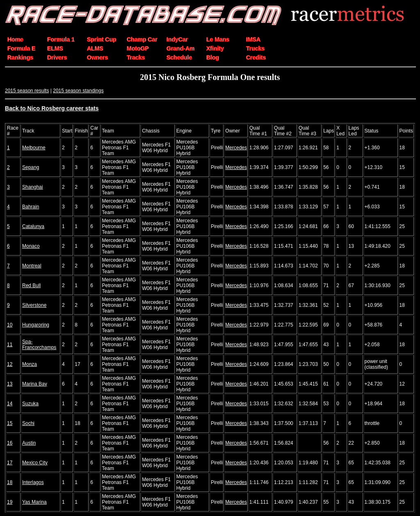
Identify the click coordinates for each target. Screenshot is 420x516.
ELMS (55, 48)
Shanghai (33, 187)
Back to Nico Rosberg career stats (52, 108)
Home (15, 39)
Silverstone (34, 305)
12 (10, 364)
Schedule (179, 57)
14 (10, 404)
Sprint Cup (102, 39)
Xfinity (215, 48)
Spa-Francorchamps (39, 345)
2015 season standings (78, 91)
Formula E (21, 48)
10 (10, 325)
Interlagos (33, 482)
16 (10, 443)
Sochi (28, 423)
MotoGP (138, 48)
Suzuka (30, 404)
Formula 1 (61, 39)
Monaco (31, 246)
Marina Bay (35, 384)
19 (10, 502)
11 (10, 345)
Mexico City (35, 463)
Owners (97, 57)
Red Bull (31, 285)
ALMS (95, 48)
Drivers (57, 57)
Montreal (32, 266)
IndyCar (177, 39)
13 (10, 384)
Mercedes (236, 148)
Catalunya (33, 226)
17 (10, 463)
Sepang (31, 167)
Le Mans (218, 39)
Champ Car (142, 39)
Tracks (136, 57)
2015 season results (27, 91)
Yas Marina (34, 502)
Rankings (20, 57)
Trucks (255, 48)
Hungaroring (36, 325)
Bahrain (31, 207)
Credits (256, 57)
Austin (29, 443)
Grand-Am (180, 48)
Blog (213, 57)
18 (10, 482)
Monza (30, 364)
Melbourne (34, 148)
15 (10, 423)
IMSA (253, 39)
